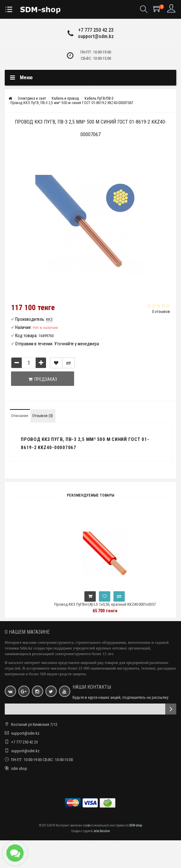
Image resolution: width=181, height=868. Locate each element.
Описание (20, 416)
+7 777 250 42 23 (96, 30)
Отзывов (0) (43, 416)
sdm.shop (19, 768)
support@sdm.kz (96, 36)
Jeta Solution (102, 831)
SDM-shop (136, 825)
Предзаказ (43, 379)
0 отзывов (161, 312)
